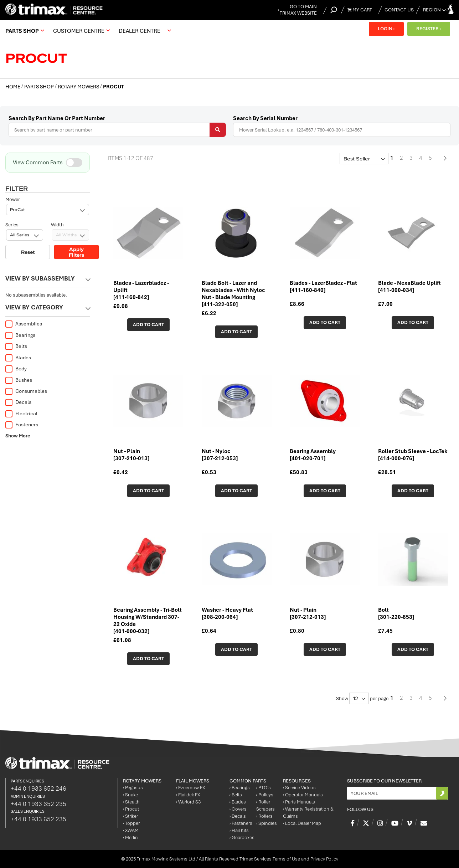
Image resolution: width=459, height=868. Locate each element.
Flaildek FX (188, 795)
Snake (130, 795)
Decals (18, 402)
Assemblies (24, 324)
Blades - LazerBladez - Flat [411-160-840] (323, 287)
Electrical (21, 414)
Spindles (267, 823)
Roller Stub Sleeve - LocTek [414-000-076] (413, 455)
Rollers (264, 816)
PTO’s (264, 788)
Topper (131, 823)
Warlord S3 (188, 802)
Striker (130, 816)
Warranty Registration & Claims (308, 813)
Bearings (20, 335)
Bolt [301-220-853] (396, 613)
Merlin (130, 838)
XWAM (131, 830)
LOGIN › (386, 29)
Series (12, 199)
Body (16, 369)
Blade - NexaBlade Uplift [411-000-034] (409, 287)
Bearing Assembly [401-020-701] (313, 455)
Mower (13, 174)
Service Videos (299, 788)
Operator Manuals (303, 795)
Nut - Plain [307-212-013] (308, 613)
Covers (238, 809)
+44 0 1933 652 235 (38, 804)
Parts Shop (40, 87)
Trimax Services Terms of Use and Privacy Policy (289, 859)
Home (13, 87)
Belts (16, 346)
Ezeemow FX (190, 788)
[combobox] (117, 130)
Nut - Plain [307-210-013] (131, 455)
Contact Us (399, 10)
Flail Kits (239, 830)
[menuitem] (24, 31)
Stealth (131, 802)
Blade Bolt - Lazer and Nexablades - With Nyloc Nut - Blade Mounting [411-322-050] (233, 294)
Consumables (26, 391)
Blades (18, 358)
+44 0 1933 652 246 (38, 789)
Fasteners (22, 425)
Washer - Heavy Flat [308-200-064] (227, 613)
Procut (131, 809)
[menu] (90, 31)
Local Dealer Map (302, 823)
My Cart (360, 10)
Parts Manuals (299, 802)
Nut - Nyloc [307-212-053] (220, 455)
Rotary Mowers (79, 87)
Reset (28, 227)
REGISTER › (429, 29)
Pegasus (133, 788)
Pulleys (265, 795)
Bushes (19, 380)
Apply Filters (76, 227)
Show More (18, 436)
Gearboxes (242, 838)
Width (57, 199)
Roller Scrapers (265, 805)
